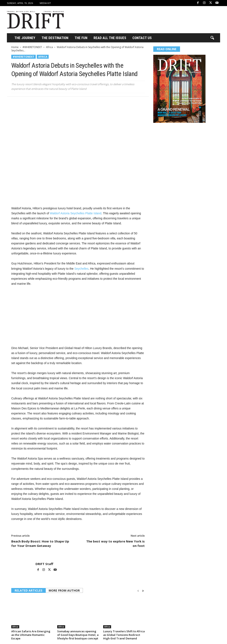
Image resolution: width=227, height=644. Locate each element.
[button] (212, 38)
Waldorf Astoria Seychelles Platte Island (75, 213)
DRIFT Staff (44, 564)
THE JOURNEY (25, 38)
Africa (49, 47)
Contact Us (142, 38)
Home (15, 47)
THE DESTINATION (55, 38)
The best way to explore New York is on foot (115, 543)
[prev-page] (138, 591)
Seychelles (81, 269)
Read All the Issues (110, 38)
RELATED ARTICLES (29, 590)
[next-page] (143, 591)
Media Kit (45, 3)
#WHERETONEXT (32, 47)
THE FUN (81, 38)
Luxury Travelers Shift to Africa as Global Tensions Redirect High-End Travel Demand (124, 635)
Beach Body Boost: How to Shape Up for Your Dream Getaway (40, 543)
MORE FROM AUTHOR (64, 590)
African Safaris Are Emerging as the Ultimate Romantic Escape (31, 635)
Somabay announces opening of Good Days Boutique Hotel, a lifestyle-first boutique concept (78, 635)
